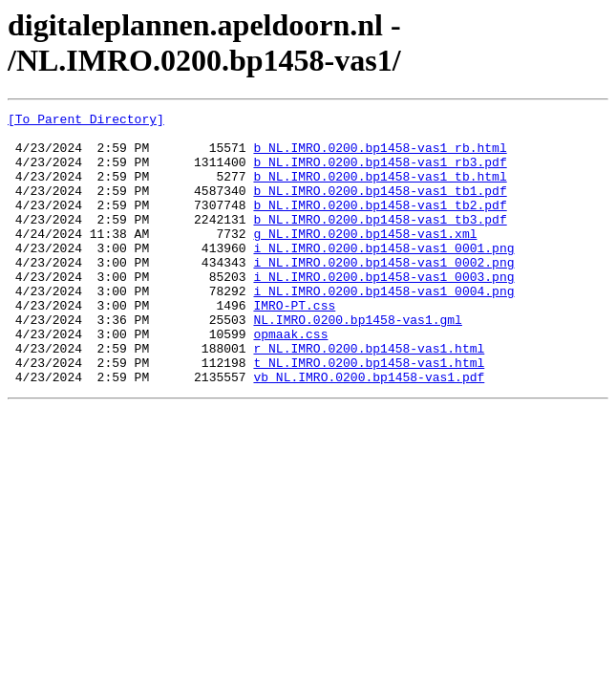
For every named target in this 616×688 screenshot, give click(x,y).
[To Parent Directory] (86, 121)
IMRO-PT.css (294, 345)
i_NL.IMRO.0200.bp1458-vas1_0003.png (383, 311)
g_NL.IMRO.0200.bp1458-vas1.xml (365, 259)
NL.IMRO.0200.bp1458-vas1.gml (357, 362)
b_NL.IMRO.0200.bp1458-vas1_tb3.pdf (380, 242)
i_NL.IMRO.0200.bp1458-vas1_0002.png (383, 293)
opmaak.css (290, 379)
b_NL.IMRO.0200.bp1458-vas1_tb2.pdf (380, 225)
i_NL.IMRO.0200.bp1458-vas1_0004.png (383, 328)
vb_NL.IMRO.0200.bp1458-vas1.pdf (369, 431)
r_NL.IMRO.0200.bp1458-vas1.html (369, 397)
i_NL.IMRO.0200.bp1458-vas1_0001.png (383, 276)
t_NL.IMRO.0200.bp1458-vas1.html (369, 414)
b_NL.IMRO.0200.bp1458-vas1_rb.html (380, 156)
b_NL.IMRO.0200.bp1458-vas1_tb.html (380, 190)
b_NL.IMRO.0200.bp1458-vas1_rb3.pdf (380, 173)
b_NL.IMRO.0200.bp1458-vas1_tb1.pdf (380, 207)
